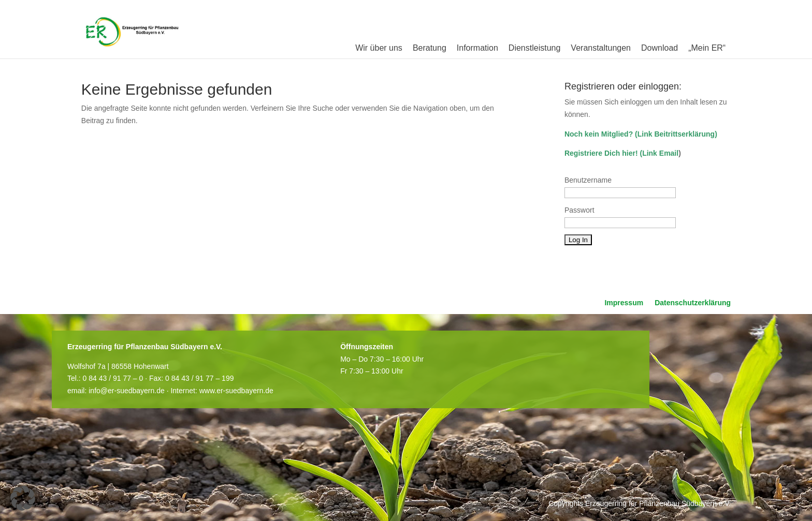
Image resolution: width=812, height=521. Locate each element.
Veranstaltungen (601, 48)
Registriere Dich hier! (601, 153)
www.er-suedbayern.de (236, 391)
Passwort (579, 210)
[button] (23, 498)
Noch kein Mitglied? (599, 134)
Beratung (430, 48)
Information (477, 48)
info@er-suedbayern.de (127, 391)
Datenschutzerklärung (693, 303)
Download (659, 48)
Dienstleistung (535, 48)
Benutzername (588, 180)
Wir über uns (379, 48)
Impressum (624, 303)
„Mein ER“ (707, 48)
